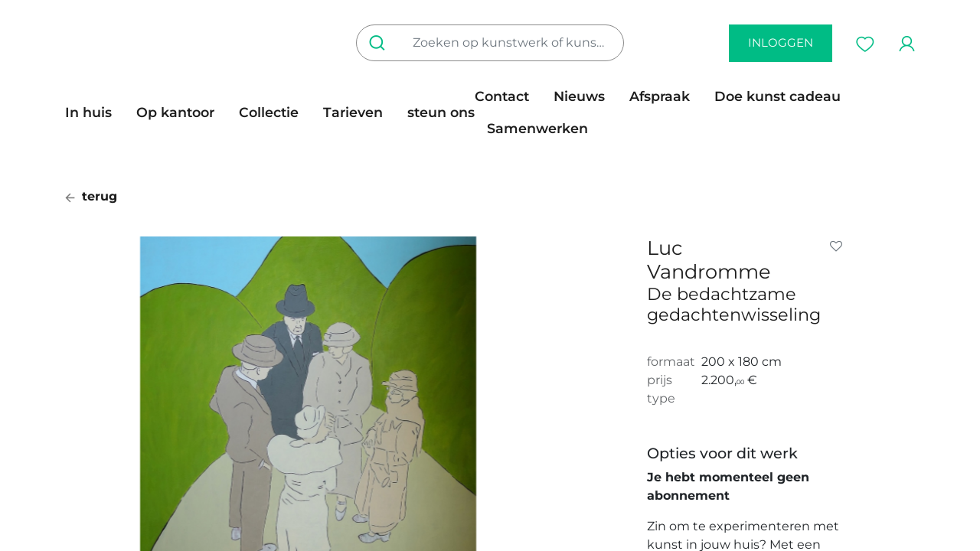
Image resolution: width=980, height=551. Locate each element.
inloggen (781, 42)
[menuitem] (95, 112)
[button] (839, 246)
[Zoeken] (380, 43)
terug (91, 196)
